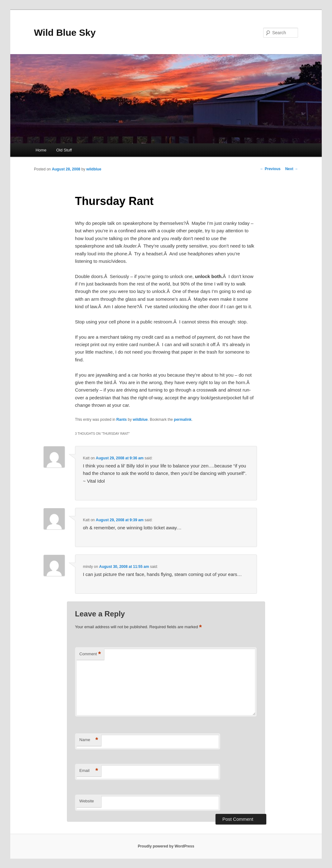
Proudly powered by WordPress (166, 846)
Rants (122, 420)
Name (89, 740)
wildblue (94, 169)
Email (89, 771)
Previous (270, 169)
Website (87, 801)
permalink (183, 420)
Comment (90, 654)
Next (292, 169)
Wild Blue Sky (65, 32)
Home (41, 150)
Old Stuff (64, 150)
